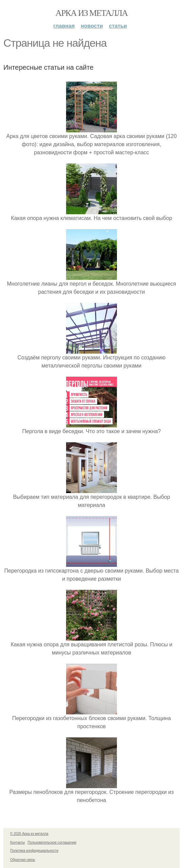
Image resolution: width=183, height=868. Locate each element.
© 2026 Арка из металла (29, 834)
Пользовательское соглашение (52, 842)
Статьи (118, 26)
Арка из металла (92, 13)
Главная (64, 26)
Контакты (17, 842)
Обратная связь (23, 860)
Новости (92, 26)
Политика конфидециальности (34, 851)
